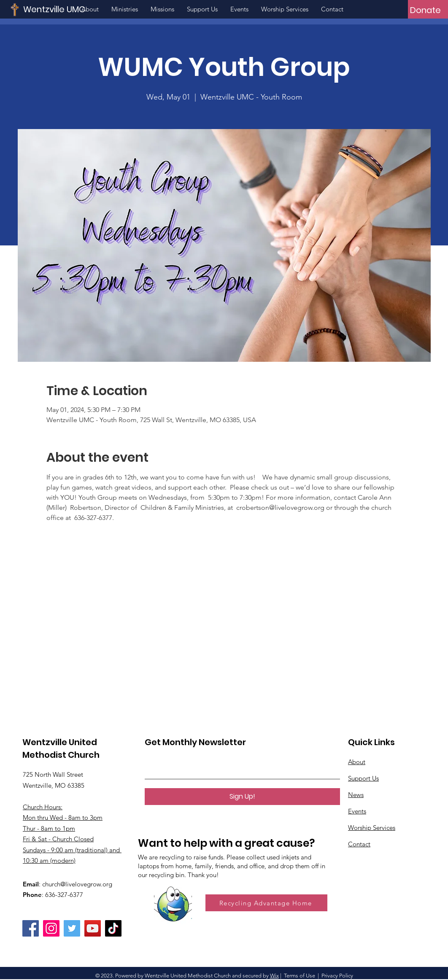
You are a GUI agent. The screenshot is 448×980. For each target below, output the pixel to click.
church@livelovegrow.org (77, 884)
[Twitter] (72, 928)
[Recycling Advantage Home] (266, 903)
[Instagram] (51, 928)
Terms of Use (300, 976)
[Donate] (425, 10)
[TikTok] (113, 928)
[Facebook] (31, 928)
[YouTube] (93, 928)
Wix (274, 976)
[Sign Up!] (242, 797)
